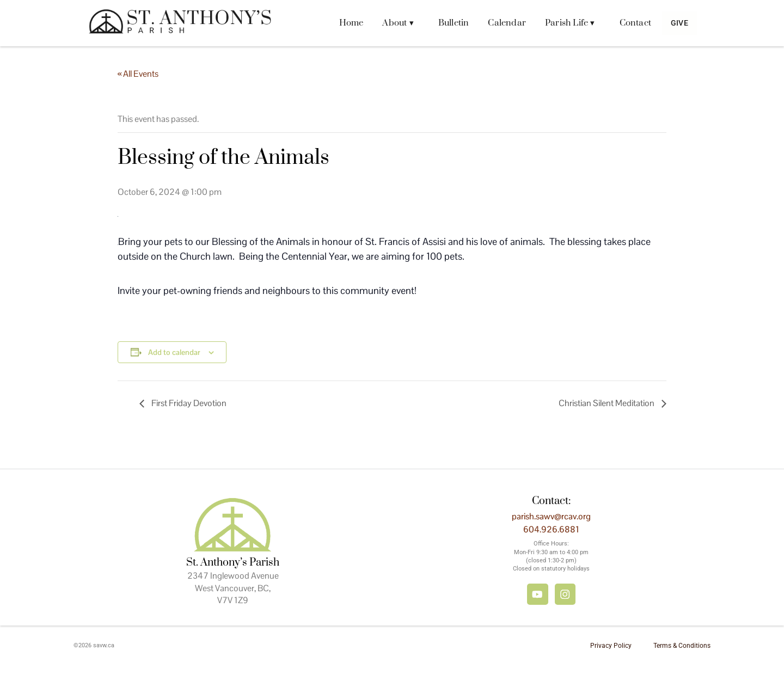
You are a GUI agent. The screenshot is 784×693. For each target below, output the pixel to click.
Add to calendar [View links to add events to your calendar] (174, 352)
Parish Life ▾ (560, 23)
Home (341, 23)
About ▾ (387, 23)
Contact (624, 23)
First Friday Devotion (188, 403)
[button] (390, 23)
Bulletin (443, 23)
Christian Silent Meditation (607, 403)
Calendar (497, 23)
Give (674, 23)
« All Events (138, 74)
